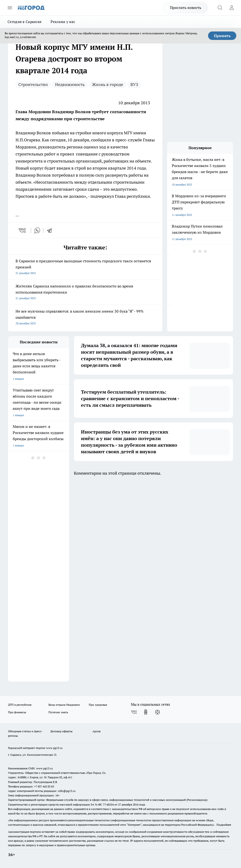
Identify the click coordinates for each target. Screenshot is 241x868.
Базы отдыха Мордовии (64, 705)
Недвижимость (70, 84)
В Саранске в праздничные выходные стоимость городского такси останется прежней (85, 267)
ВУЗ (134, 84)
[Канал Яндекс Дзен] (157, 712)
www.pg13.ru (54, 748)
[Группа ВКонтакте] (134, 712)
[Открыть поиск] (220, 8)
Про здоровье (98, 705)
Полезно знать (58, 712)
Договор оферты (61, 731)
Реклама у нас (63, 22)
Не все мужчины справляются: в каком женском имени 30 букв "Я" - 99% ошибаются (85, 318)
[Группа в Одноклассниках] (146, 712)
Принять (222, 36)
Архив (96, 731)
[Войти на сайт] (232, 8)
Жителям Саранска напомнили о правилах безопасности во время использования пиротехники (85, 293)
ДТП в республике (20, 705)
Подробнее (224, 825)
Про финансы (17, 712)
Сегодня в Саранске (25, 22)
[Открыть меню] (10, 8)
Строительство (33, 84)
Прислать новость (186, 8)
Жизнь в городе (108, 84)
